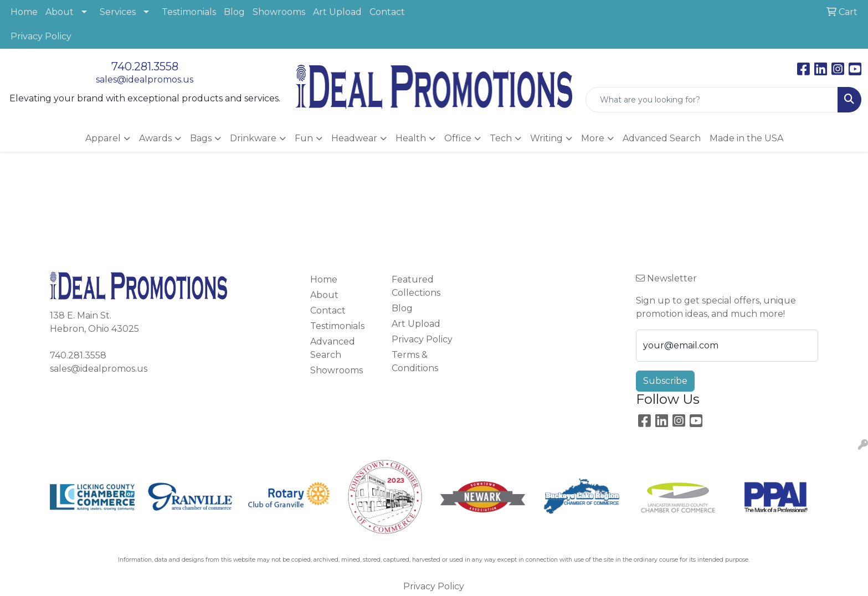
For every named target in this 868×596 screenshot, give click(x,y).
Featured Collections (416, 286)
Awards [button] (155, 138)
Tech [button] (501, 138)
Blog (234, 12)
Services (118, 12)
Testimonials (189, 12)
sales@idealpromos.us (145, 79)
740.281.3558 (145, 66)
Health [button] (411, 138)
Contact (387, 12)
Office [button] (458, 138)
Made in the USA (746, 138)
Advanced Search (662, 138)
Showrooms (279, 12)
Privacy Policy (41, 36)
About (60, 12)
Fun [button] (304, 138)
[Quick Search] (712, 100)
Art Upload (337, 12)
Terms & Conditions (415, 361)
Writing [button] (546, 138)
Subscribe (665, 381)
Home (24, 12)
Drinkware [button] (253, 138)
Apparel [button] (103, 138)
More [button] (593, 138)
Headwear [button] (354, 138)
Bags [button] (201, 138)
